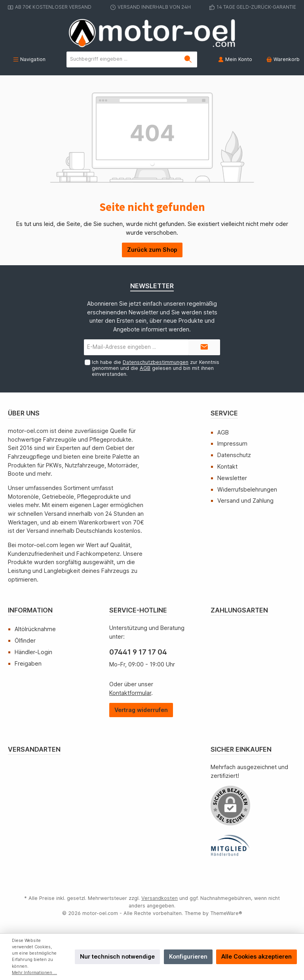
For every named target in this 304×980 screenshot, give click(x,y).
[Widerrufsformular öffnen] (141, 710)
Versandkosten (160, 898)
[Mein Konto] (235, 59)
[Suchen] (188, 59)
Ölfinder (25, 640)
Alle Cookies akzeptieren (256, 956)
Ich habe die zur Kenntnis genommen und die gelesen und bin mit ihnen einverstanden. (156, 368)
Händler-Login (33, 652)
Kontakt (227, 466)
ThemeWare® (226, 913)
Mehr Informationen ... (34, 973)
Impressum (232, 443)
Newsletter (232, 478)
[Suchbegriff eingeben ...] (123, 59)
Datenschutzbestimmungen (156, 362)
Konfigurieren (188, 956)
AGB (145, 368)
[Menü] (29, 59)
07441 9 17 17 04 (138, 652)
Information (30, 610)
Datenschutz (234, 455)
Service (224, 413)
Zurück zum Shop (152, 250)
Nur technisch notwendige (117, 956)
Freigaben (28, 663)
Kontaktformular (130, 693)
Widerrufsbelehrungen (247, 489)
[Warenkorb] (281, 59)
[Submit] (204, 347)
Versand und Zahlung (245, 501)
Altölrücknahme (35, 629)
